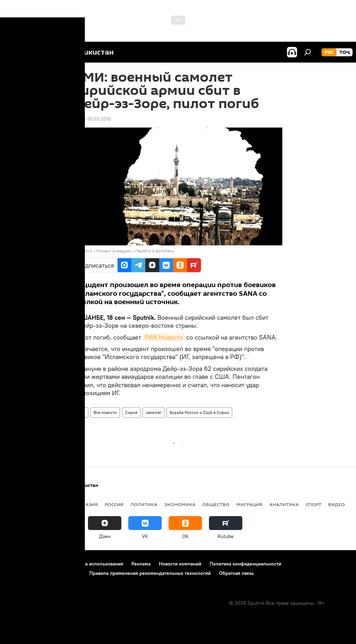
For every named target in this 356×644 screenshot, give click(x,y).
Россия (114, 504)
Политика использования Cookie (44, 573)
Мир (81, 412)
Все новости (105, 412)
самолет (153, 412)
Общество (216, 504)
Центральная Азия (74, 504)
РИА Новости (164, 337)
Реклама (141, 564)
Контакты (50, 564)
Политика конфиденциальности (245, 564)
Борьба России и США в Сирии (199, 412)
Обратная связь (236, 573)
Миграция (249, 504)
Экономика (180, 504)
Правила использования (96, 564)
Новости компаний (180, 564)
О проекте (19, 564)
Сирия (131, 412)
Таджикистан (25, 504)
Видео (337, 504)
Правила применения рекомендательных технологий (150, 573)
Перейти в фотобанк (155, 251)
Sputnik (86, 251)
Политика (144, 504)
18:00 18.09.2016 (92, 119)
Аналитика (284, 504)
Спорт (313, 504)
